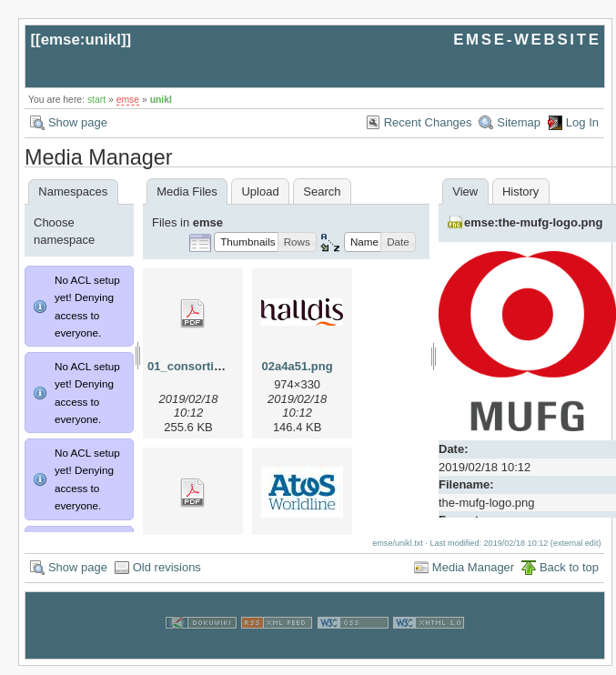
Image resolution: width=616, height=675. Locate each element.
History (520, 191)
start (96, 100)
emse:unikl (81, 40)
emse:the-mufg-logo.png (533, 222)
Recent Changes (428, 122)
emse (128, 100)
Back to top (569, 576)
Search (322, 191)
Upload (260, 191)
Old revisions (167, 576)
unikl (161, 100)
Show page (78, 122)
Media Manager (473, 576)
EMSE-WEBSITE (527, 40)
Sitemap (519, 122)
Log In (582, 122)
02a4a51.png (298, 366)
